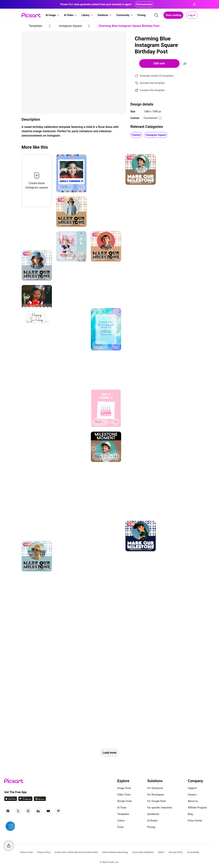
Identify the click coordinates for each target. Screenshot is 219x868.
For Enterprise (155, 788)
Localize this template (152, 90)
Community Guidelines (143, 852)
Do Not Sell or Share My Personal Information (76, 852)
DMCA (161, 852)
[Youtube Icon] (48, 811)
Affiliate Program (197, 808)
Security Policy (176, 852)
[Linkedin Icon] (38, 811)
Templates (123, 814)
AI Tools (122, 808)
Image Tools (124, 788)
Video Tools (124, 795)
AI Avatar (152, 821)
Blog (190, 814)
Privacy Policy (44, 852)
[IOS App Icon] (11, 800)
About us (193, 801)
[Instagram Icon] (28, 811)
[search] (156, 15)
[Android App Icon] (25, 800)
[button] (53, 15)
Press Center (195, 821)
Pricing (151, 827)
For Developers (156, 795)
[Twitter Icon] (18, 811)
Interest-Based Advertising (115, 852)
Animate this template (152, 83)
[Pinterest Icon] (58, 811)
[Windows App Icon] (40, 800)
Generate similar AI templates (157, 76)
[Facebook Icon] (8, 811)
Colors (121, 821)
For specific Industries (160, 808)
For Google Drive (157, 801)
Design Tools (124, 801)
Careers (192, 795)
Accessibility (193, 852)
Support (192, 788)
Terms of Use (26, 852)
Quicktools (153, 814)
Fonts (120, 827)
